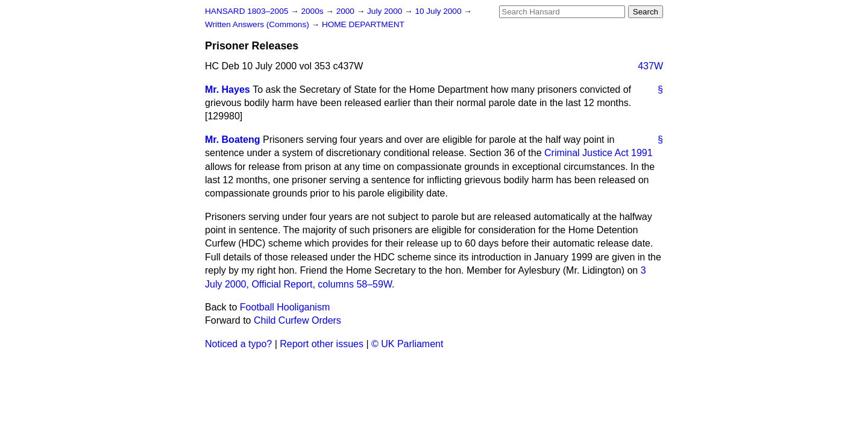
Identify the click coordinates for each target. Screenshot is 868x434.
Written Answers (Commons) (258, 24)
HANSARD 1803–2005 (247, 11)
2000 (347, 11)
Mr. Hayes (228, 90)
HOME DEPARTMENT (363, 24)
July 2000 (386, 11)
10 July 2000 (439, 11)
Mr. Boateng (233, 140)
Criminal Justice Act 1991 (599, 153)
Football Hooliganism (285, 307)
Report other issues (322, 344)
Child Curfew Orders (297, 320)
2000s (313, 11)
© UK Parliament (407, 344)
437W (650, 66)
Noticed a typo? (238, 344)
